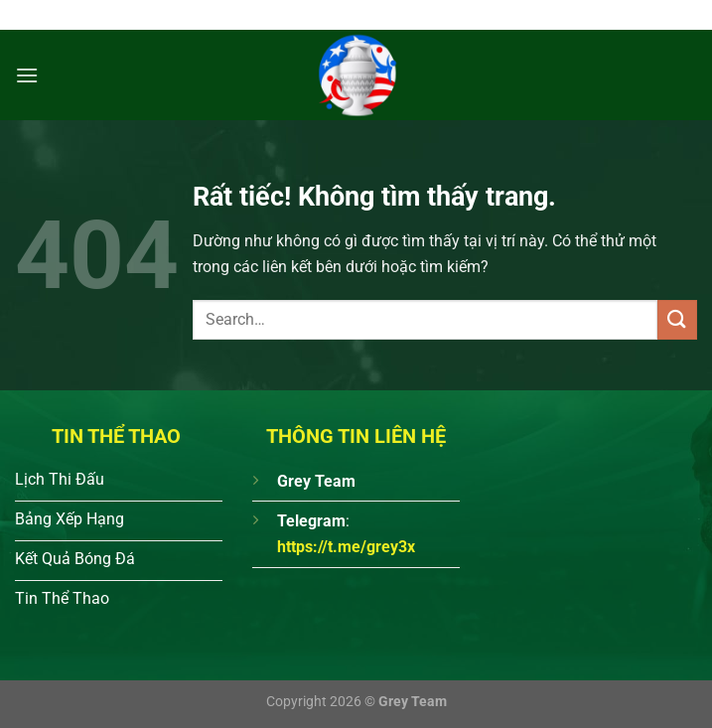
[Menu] (27, 75)
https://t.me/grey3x (346, 547)
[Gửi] (677, 319)
